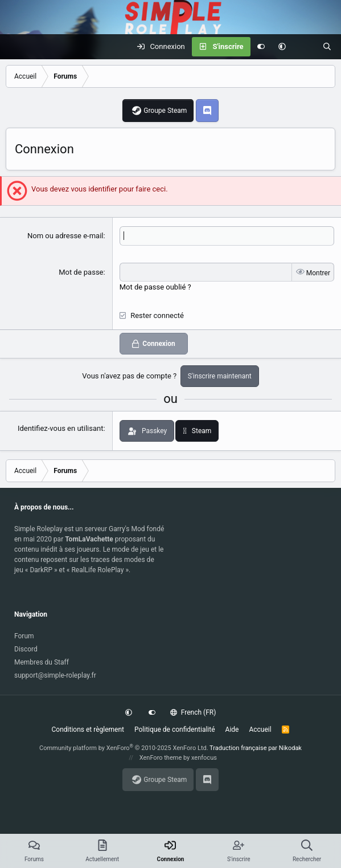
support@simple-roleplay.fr (55, 675)
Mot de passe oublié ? (155, 287)
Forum (24, 636)
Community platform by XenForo (124, 748)
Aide (232, 730)
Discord (26, 649)
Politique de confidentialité (175, 730)
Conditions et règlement (88, 730)
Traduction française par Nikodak (256, 748)
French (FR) (193, 712)
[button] (282, 47)
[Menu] (15, 47)
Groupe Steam (165, 111)
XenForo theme (161, 758)
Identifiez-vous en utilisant (61, 428)
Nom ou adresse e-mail (65, 236)
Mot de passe (81, 272)
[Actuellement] (304, 47)
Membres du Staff (42, 662)
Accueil (260, 730)
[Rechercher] (327, 47)
